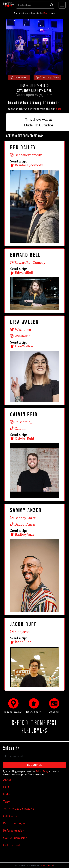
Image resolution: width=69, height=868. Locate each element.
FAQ (6, 787)
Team (7, 802)
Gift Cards (10, 816)
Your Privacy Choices (19, 809)
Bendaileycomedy (27, 165)
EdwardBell (22, 272)
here (59, 109)
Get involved (12, 845)
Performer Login (14, 823)
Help (6, 794)
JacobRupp (21, 642)
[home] (9, 5)
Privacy (44, 865)
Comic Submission (15, 838)
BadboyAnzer (23, 534)
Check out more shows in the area (35, 13)
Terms (50, 865)
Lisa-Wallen (22, 346)
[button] (61, 5)
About (7, 780)
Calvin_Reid (22, 438)
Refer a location (14, 831)
